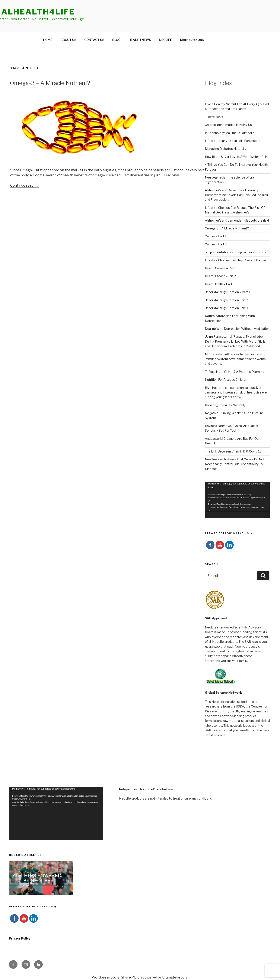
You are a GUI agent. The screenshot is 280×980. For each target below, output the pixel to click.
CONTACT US (94, 40)
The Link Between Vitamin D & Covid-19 (233, 451)
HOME (48, 40)
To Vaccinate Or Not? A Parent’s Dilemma (235, 372)
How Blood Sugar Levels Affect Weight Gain (236, 157)
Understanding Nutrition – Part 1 (227, 292)
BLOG (116, 40)
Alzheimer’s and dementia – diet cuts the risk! (237, 220)
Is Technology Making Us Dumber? (229, 133)
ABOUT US (68, 40)
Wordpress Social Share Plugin (117, 977)
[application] (237, 500)
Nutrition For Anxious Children (226, 380)
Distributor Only (192, 40)
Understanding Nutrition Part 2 (226, 300)
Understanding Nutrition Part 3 (226, 308)
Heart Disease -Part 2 (220, 276)
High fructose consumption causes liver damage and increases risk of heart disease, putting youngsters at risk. (236, 392)
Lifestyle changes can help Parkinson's (233, 141)
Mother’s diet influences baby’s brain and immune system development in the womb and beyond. (235, 359)
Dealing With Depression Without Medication (237, 329)
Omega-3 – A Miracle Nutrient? (50, 83)
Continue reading (24, 185)
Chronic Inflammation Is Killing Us (228, 125)
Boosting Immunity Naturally (225, 405)
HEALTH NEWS (140, 40)
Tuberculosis (214, 117)
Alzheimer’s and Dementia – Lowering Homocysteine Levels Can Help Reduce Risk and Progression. (236, 195)
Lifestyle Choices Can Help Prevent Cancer (236, 260)
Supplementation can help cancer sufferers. (236, 252)
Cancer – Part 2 (216, 244)
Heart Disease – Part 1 (221, 268)
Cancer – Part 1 (216, 236)
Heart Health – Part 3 (220, 284)
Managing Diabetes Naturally (225, 149)
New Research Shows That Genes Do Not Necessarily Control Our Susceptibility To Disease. (235, 464)
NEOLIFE (166, 40)
